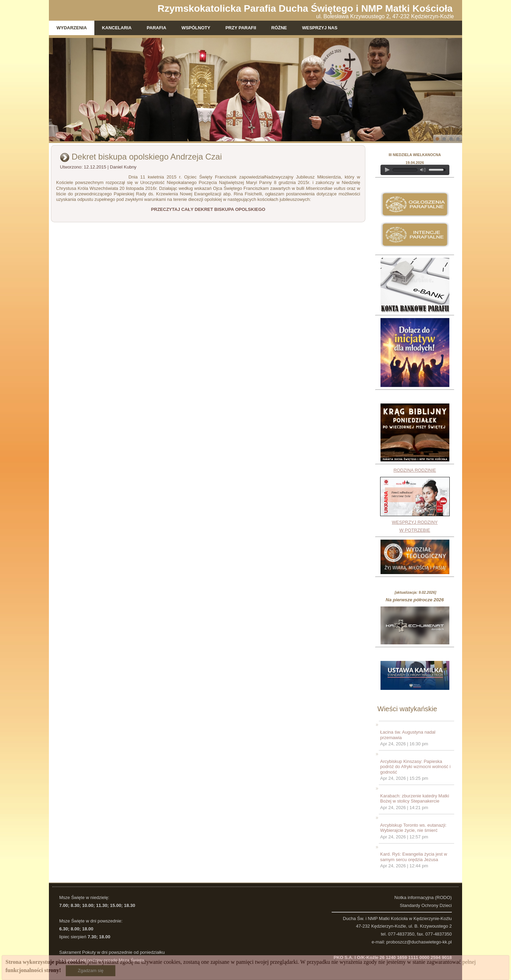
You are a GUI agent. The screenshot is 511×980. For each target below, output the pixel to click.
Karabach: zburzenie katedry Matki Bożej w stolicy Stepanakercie (415, 799)
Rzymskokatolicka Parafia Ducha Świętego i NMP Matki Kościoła (305, 8)
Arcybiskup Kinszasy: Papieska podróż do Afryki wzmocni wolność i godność (415, 767)
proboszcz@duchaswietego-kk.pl (419, 942)
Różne (279, 28)
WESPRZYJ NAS (320, 28)
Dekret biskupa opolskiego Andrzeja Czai (147, 157)
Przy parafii (241, 28)
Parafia (157, 28)
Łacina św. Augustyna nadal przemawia (408, 735)
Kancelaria (117, 28)
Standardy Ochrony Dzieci (426, 905)
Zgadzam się (91, 971)
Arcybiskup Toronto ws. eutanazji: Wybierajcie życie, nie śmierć (413, 828)
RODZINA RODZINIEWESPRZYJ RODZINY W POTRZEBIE (415, 500)
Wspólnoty (196, 28)
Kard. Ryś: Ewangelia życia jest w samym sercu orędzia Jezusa (414, 857)
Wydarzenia (72, 28)
